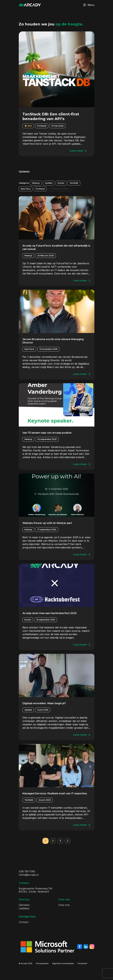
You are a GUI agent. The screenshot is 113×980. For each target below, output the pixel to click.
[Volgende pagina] (68, 841)
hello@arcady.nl (29, 875)
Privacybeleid (42, 963)
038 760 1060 (27, 871)
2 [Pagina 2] (53, 841)
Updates (24, 908)
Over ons (64, 905)
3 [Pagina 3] (60, 841)
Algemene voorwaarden (63, 963)
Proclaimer (82, 963)
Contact (24, 922)
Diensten (24, 905)
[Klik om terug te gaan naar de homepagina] (30, 5)
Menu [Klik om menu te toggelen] (88, 5)
